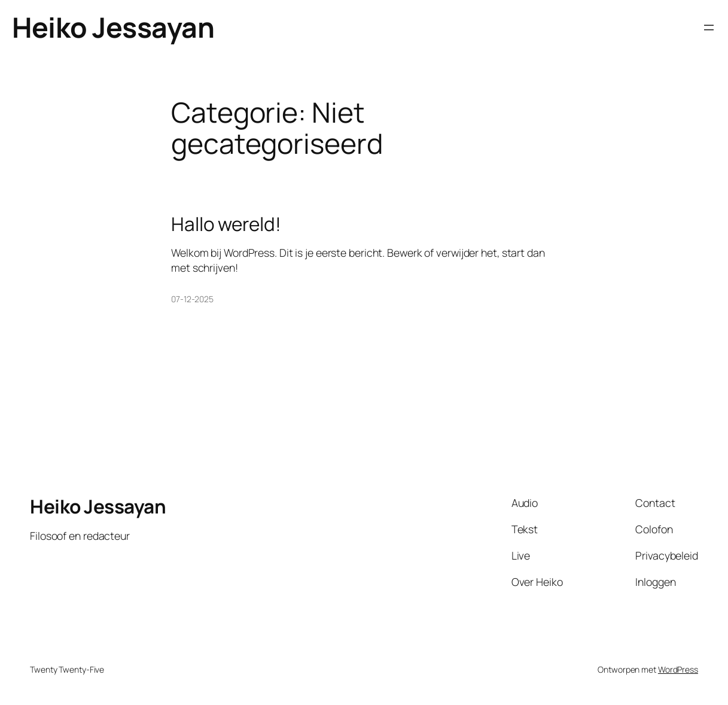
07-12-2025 (192, 299)
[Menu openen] (709, 28)
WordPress (678, 669)
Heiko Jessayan (113, 27)
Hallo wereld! (226, 224)
